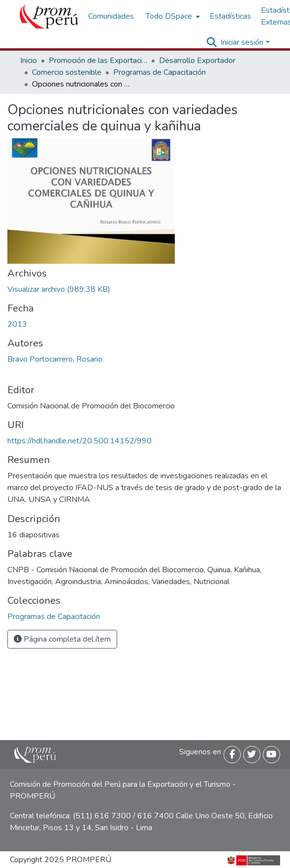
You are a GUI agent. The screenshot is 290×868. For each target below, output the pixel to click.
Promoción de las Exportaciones (98, 61)
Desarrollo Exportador (197, 61)
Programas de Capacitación (160, 72)
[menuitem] (172, 16)
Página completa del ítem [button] (62, 639)
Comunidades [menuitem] (111, 16)
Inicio (29, 61)
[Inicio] (49, 16)
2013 (17, 324)
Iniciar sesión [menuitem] (242, 42)
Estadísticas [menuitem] (230, 16)
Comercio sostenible (67, 72)
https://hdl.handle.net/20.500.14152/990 (80, 441)
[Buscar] (211, 42)
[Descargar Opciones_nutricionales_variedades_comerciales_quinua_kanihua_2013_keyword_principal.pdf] (59, 289)
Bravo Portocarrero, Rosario (55, 359)
